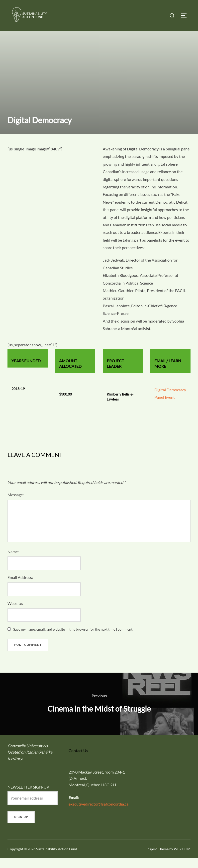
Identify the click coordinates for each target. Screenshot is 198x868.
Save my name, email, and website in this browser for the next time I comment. (73, 639)
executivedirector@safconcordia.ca (99, 813)
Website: (15, 613)
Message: (16, 504)
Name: (13, 561)
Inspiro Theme (157, 859)
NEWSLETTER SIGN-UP (28, 796)
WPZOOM (182, 859)
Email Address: (20, 587)
